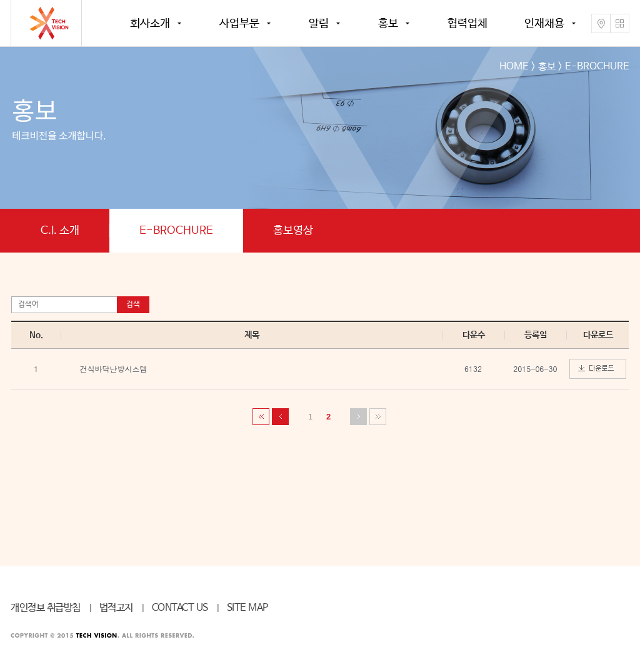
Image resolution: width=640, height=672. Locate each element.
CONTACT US (180, 608)
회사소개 (150, 24)
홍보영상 (293, 231)
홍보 (388, 24)
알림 (319, 24)
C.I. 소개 (60, 231)
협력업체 (467, 24)
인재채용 (544, 24)
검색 (133, 304)
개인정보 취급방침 (46, 608)
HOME (514, 67)
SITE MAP (247, 608)
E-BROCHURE (176, 231)
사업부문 (239, 24)
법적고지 (116, 608)
